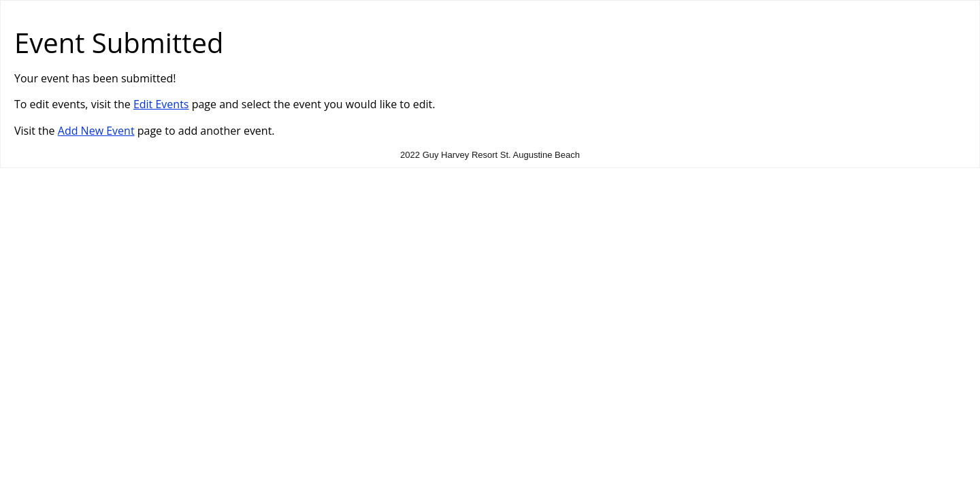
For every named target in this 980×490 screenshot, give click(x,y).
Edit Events (161, 104)
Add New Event (96, 131)
